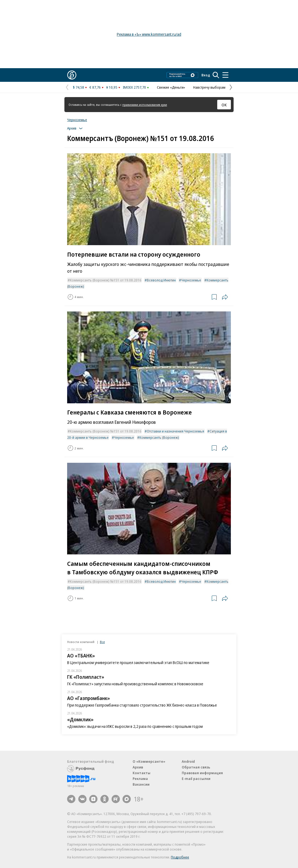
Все (102, 642)
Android (188, 761)
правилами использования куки (145, 105)
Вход (206, 75)
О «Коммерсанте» (149, 761)
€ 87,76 (95, 87)
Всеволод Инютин (161, 280)
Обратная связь (196, 767)
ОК (224, 105)
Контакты (141, 773)
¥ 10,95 (112, 87)
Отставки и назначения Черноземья (175, 431)
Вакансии (141, 784)
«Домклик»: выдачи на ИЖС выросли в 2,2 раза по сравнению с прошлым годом (135, 726)
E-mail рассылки (196, 779)
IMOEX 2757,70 (134, 87)
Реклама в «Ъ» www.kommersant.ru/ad (149, 34)
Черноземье (77, 120)
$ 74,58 (78, 87)
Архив (138, 767)
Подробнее (180, 857)
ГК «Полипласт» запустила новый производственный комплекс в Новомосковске (135, 684)
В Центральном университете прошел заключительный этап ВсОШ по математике (138, 663)
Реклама (140, 779)
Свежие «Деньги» (171, 87)
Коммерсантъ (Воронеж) (159, 437)
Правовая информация (202, 773)
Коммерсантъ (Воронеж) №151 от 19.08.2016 (106, 280)
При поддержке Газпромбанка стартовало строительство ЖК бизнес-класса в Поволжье (142, 705)
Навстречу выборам (209, 87)
